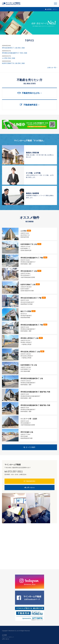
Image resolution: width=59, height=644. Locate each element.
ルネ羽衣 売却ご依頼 (9, 58)
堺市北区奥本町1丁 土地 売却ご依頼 (13, 48)
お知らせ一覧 (52, 68)
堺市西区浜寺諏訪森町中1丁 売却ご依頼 (15, 53)
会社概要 (4, 635)
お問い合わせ (30, 487)
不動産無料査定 (30, 481)
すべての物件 (29, 447)
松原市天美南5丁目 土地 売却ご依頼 (13, 63)
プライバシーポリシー (8, 637)
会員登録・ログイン (51, 9)
